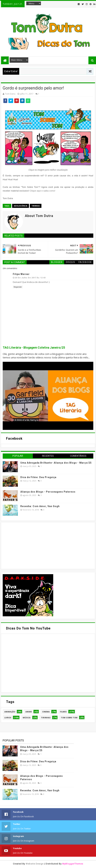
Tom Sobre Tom (69, 718)
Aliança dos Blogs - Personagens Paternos (48, 492)
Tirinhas (36, 206)
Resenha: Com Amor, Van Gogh (40, 506)
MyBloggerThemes (73, 864)
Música (27, 718)
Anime (29, 712)
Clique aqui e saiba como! (43, 191)
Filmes (63, 712)
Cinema (46, 712)
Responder (18, 287)
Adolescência (21, 206)
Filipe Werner (21, 274)
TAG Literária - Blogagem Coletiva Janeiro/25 (34, 348)
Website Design (35, 864)
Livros (8, 718)
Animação (10, 712)
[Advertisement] (28, 545)
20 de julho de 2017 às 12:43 (30, 278)
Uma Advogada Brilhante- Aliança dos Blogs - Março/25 (56, 463)
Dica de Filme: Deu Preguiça (38, 477)
